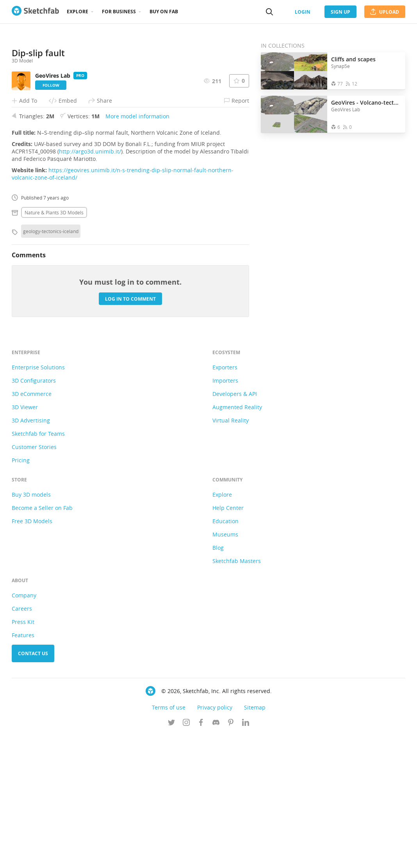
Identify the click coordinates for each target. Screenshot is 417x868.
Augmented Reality (237, 540)
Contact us (33, 786)
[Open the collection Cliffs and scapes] (294, 71)
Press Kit (23, 755)
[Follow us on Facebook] (201, 856)
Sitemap (255, 840)
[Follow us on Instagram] (186, 856)
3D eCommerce (32, 527)
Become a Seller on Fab (42, 641)
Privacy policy (215, 840)
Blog (218, 680)
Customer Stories (34, 580)
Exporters (225, 500)
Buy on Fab (164, 12)
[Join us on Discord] (216, 856)
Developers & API (235, 527)
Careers (22, 741)
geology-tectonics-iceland (51, 364)
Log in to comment (130, 432)
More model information (137, 249)
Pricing (21, 593)
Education (225, 654)
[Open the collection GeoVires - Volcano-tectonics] (294, 114)
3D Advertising (31, 553)
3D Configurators (34, 513)
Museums (225, 667)
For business (119, 12)
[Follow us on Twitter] (171, 856)
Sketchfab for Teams (38, 566)
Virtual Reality (231, 553)
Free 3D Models (32, 654)
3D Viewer (25, 540)
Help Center (228, 641)
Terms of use (169, 840)
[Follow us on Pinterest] (231, 856)
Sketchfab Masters (237, 694)
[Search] (269, 12)
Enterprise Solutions (38, 500)
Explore (78, 12)
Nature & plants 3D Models (54, 345)
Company (24, 728)
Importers (225, 513)
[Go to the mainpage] (35, 12)
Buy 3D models (31, 627)
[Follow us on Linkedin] (246, 856)
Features (23, 768)
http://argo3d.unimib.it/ (90, 284)
